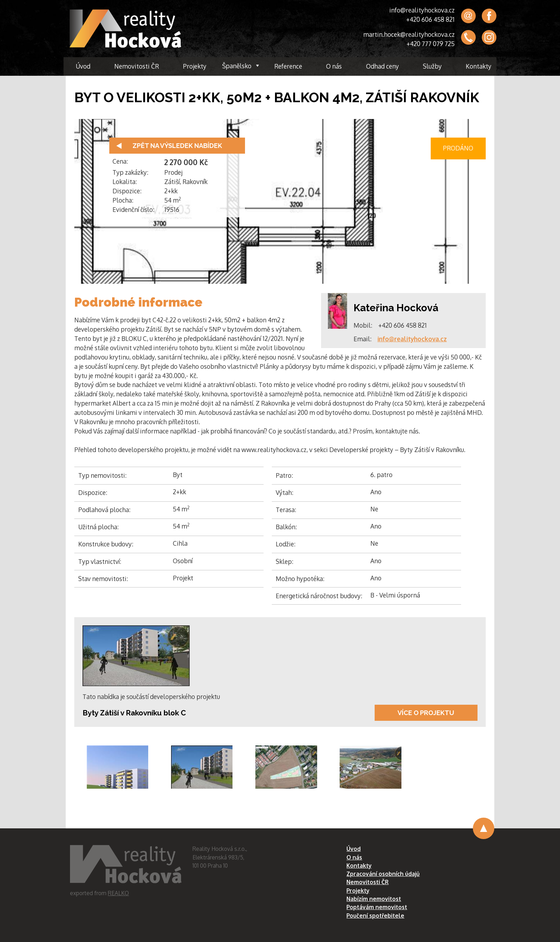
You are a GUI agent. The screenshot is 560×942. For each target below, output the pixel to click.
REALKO (118, 893)
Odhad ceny (382, 66)
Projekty (195, 66)
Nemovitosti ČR (137, 66)
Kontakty (479, 66)
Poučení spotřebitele (375, 916)
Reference (288, 66)
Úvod (83, 66)
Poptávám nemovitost (377, 907)
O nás (334, 66)
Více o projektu (426, 713)
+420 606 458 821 (430, 19)
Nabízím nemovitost (374, 899)
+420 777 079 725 (431, 44)
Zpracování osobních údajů (383, 874)
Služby (432, 66)
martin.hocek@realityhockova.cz (409, 34)
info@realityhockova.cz (422, 10)
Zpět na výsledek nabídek (177, 146)
